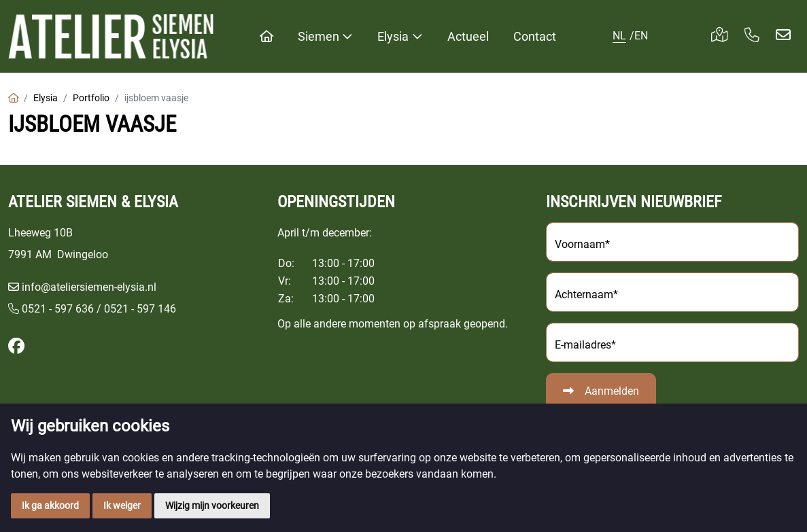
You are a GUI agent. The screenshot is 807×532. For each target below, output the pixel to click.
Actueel (468, 36)
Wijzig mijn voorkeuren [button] (212, 506)
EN (641, 36)
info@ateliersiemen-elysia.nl (89, 287)
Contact (535, 36)
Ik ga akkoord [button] (50, 506)
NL (619, 36)
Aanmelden (612, 391)
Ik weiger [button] (122, 506)
